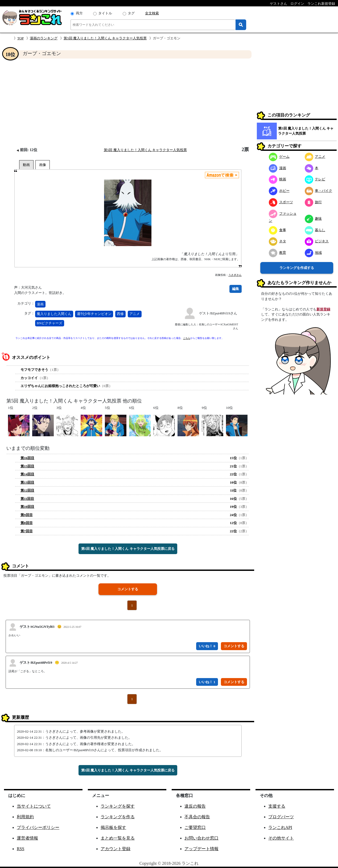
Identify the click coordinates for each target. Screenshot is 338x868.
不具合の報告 (197, 817)
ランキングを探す (118, 806)
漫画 (40, 304)
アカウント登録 (116, 849)
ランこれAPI (280, 827)
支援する (277, 806)
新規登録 (323, 309)
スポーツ (281, 202)
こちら (187, 338)
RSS (20, 849)
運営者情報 (27, 838)
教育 (277, 253)
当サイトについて (34, 806)
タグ (131, 13)
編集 (236, 289)
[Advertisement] (128, 103)
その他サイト (281, 838)
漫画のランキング (44, 38)
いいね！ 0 (207, 646)
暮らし (315, 230)
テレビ (315, 179)
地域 (313, 253)
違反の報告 (195, 806)
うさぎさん (235, 275)
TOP (20, 38)
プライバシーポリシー (38, 827)
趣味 (313, 219)
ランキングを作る (118, 817)
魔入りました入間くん (54, 314)
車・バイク (319, 191)
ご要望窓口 (195, 827)
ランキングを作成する (297, 268)
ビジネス (317, 241)
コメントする (128, 589)
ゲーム (279, 157)
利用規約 (25, 817)
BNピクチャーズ (50, 323)
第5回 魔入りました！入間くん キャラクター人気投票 (105, 38)
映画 (277, 179)
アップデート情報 (201, 849)
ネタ (277, 241)
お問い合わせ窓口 (201, 838)
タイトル (105, 13)
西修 (120, 314)
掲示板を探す (113, 827)
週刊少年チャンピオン (94, 314)
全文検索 (152, 13)
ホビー (279, 191)
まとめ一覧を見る (118, 838)
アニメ (135, 314)
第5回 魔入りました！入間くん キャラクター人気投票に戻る (128, 549)
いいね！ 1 (207, 682)
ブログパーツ (281, 817)
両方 (79, 13)
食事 (277, 230)
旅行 (313, 202)
